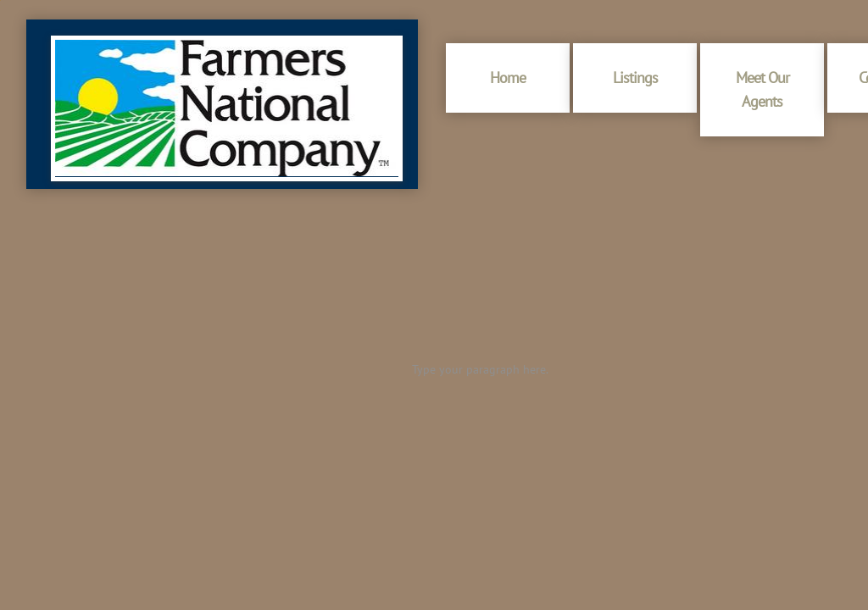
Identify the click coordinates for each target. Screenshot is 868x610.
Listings (635, 78)
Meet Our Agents (762, 89)
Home (508, 78)
